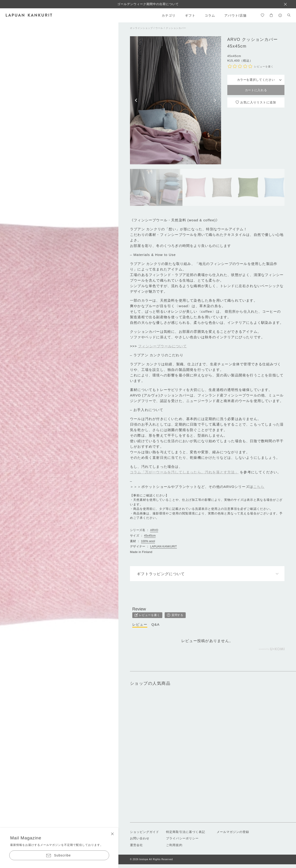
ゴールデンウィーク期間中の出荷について (148, 4)
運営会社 (136, 845)
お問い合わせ (140, 838)
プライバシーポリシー (182, 838)
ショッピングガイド (145, 832)
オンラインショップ (141, 28)
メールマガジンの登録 (233, 832)
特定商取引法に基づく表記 (185, 832)
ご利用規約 (174, 845)
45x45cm (150, 536)
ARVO (154, 530)
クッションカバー (176, 28)
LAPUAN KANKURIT (163, 547)
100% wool (148, 541)
